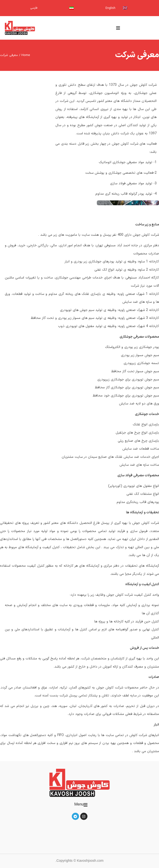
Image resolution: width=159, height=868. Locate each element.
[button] (118, 28)
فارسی (34, 8)
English (110, 8)
